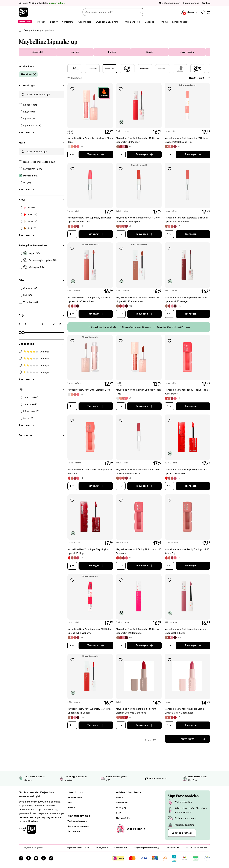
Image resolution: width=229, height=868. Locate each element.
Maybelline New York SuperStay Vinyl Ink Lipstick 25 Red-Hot (186, 472)
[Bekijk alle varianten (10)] (124, 717)
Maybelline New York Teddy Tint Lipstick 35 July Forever (187, 392)
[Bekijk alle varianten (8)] (172, 398)
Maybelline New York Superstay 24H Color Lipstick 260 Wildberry (138, 472)
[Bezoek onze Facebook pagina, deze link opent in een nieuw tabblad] (29, 858)
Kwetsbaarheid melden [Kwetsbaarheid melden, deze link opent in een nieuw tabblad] (196, 848)
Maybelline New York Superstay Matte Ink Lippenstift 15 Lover (186, 631)
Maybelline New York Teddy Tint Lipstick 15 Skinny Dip (187, 551)
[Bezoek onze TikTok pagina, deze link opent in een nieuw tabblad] (51, 858)
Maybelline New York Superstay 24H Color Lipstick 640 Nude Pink (186, 220)
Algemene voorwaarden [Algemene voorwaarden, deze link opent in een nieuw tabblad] (78, 848)
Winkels (206, 3)
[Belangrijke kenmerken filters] (42, 246)
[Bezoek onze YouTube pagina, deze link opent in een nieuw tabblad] (36, 858)
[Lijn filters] (42, 390)
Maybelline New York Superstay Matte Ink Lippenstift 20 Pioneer (137, 140)
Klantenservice (191, 3)
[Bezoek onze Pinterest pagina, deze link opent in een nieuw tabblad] (44, 858)
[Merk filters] (42, 143)
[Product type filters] (42, 86)
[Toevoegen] (96, 154)
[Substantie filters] (42, 435)
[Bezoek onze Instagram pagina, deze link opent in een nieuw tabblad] (21, 858)
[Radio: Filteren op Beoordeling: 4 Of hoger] (42, 352)
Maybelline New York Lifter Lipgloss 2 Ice (89, 390)
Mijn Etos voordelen (170, 3)
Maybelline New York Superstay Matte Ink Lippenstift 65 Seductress (89, 299)
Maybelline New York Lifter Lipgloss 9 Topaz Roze (139, 392)
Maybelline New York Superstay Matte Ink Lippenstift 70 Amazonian (137, 299)
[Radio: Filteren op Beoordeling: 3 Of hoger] (42, 359)
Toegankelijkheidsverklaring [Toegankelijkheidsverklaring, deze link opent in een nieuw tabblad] (146, 848)
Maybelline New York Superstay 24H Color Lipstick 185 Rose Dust (89, 220)
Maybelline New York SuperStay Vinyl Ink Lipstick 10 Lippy (89, 551)
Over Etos (76, 792)
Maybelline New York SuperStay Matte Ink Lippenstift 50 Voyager (186, 299)
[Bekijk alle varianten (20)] (124, 147)
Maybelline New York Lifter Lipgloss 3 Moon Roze (90, 140)
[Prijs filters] (42, 315)
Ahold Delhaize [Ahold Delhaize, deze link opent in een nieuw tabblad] (172, 848)
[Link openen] (174, 858)
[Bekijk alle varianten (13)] (172, 478)
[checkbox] (42, 105)
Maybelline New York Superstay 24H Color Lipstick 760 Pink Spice (138, 220)
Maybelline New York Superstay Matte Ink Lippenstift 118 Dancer (89, 711)
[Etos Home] (23, 12)
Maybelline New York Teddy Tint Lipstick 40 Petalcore (139, 551)
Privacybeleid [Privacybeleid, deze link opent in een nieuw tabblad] (102, 848)
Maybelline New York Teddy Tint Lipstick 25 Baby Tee (90, 472)
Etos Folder (136, 829)
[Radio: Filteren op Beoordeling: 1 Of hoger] (42, 372)
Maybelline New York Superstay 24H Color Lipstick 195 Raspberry (89, 631)
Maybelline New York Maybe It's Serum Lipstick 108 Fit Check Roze (185, 711)
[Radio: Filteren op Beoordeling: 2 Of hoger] (42, 366)
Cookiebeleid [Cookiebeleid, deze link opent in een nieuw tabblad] (121, 848)
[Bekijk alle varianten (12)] (172, 147)
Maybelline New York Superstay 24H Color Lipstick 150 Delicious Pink (186, 140)
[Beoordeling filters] (42, 344)
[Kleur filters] (42, 200)
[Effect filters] (42, 281)
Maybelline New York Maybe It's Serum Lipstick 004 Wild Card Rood (136, 711)
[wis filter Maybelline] (35, 74)
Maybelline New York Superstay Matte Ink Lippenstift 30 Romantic (137, 631)
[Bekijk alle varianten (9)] (75, 147)
